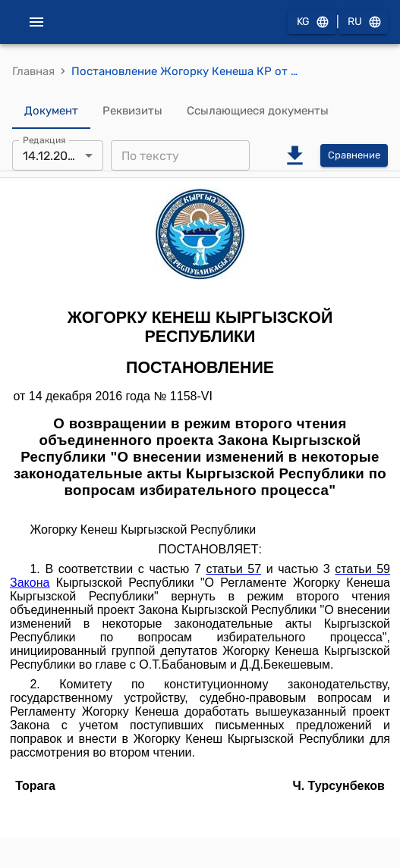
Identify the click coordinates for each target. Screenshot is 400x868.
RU (364, 22)
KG (312, 22)
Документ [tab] (51, 111)
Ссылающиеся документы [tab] (258, 111)
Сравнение (354, 156)
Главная (33, 71)
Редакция (44, 140)
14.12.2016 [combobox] (52, 156)
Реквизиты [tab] (132, 111)
